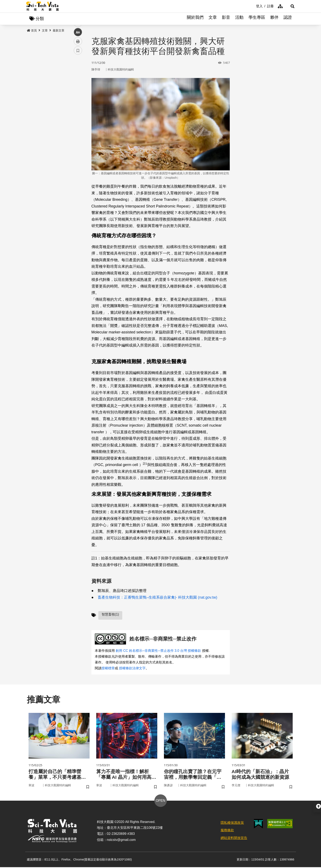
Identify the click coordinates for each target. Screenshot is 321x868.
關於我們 (195, 19)
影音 (226, 19)
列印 (78, 116)
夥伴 (274, 19)
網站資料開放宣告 (234, 839)
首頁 (32, 31)
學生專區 (257, 19)
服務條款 (227, 831)
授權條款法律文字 (132, 668)
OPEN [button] (160, 801)
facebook (78, 80)
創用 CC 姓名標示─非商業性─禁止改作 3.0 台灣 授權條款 (158, 651)
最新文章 (59, 31)
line (77, 98)
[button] (290, 6)
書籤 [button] (78, 126)
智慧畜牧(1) (110, 615)
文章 (213, 19)
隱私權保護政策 (232, 823)
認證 (288, 19)
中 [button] (78, 107)
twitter (78, 89)
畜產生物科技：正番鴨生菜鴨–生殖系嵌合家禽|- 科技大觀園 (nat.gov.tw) (157, 598)
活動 (239, 19)
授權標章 (108, 668)
